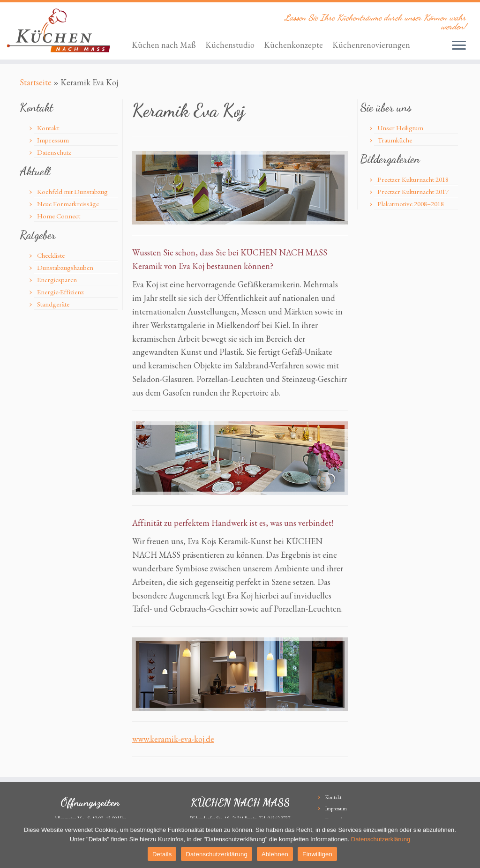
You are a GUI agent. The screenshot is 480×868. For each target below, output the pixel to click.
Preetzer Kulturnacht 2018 (413, 179)
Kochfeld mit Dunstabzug (72, 191)
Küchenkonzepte (293, 45)
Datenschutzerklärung (381, 839)
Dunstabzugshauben (65, 267)
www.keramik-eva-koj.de (173, 739)
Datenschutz (54, 152)
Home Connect (59, 216)
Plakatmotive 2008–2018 (411, 204)
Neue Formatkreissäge (68, 204)
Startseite (36, 82)
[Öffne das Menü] (459, 46)
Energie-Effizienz (60, 292)
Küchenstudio (230, 45)
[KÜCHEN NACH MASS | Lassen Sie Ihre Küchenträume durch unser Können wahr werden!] (56, 30)
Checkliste (51, 255)
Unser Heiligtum (400, 128)
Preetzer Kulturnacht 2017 (413, 191)
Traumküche (395, 140)
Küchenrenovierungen (371, 45)
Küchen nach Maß (164, 45)
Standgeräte (53, 304)
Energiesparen (57, 280)
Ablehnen (275, 854)
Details (162, 854)
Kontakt (48, 128)
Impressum (53, 140)
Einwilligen (317, 854)
